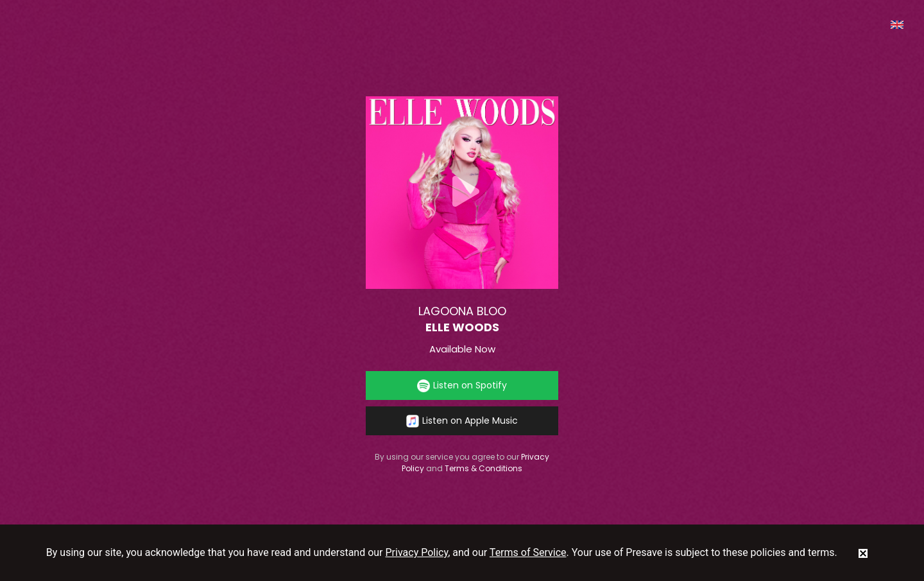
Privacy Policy (417, 552)
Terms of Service (528, 552)
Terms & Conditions (483, 468)
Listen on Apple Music (462, 421)
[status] (863, 553)
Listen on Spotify (462, 386)
